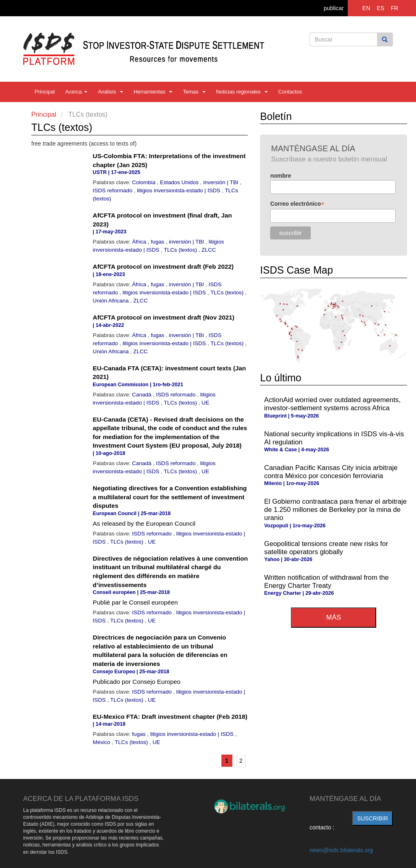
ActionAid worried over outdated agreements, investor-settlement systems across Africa (332, 404)
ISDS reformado (113, 190)
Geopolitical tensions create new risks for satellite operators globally (326, 548)
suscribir (373, 818)
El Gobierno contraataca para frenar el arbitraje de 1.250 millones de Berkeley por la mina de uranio (335, 510)
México (102, 742)
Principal (45, 92)
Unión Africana (111, 301)
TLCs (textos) (181, 250)
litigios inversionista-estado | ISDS (179, 190)
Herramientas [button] (153, 92)
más (334, 617)
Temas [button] (194, 92)
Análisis (110, 92)
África (140, 242)
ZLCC (209, 250)
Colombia (144, 182)
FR (395, 8)
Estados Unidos (180, 182)
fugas (158, 242)
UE (205, 403)
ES (380, 8)
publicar (334, 8)
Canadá (142, 395)
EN (366, 8)
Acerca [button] (76, 92)
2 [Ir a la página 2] (241, 761)
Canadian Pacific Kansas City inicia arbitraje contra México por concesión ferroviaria (331, 472)
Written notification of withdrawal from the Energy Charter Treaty (326, 582)
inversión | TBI (221, 182)
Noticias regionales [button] (242, 92)
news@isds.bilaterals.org (341, 850)
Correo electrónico (297, 204)
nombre (281, 176)
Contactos (290, 92)
